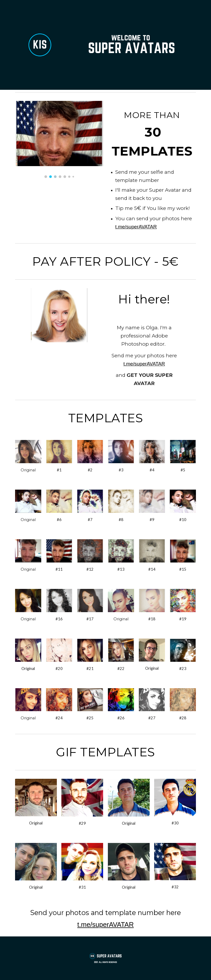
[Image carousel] (59, 139)
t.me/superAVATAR (136, 227)
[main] (152, 133)
